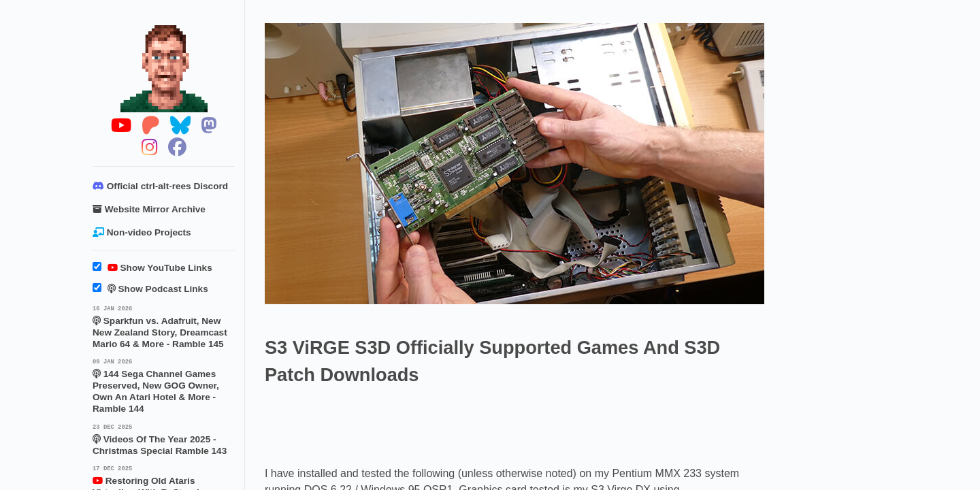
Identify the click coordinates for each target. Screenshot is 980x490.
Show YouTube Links (152, 268)
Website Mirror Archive (149, 209)
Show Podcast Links (150, 289)
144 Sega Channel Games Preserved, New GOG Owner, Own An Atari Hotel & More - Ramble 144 (164, 385)
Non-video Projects (142, 232)
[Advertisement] (512, 425)
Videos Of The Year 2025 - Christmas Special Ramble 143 (164, 439)
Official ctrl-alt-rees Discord (160, 186)
